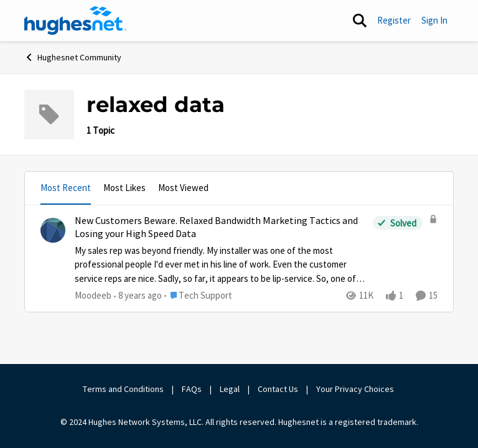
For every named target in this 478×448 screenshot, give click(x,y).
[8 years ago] (138, 296)
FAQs (192, 389)
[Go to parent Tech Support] (198, 296)
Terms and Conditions (123, 389)
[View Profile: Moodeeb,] (53, 230)
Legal (230, 389)
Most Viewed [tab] (183, 188)
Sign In (434, 20)
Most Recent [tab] (66, 188)
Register (394, 20)
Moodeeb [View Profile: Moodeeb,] (93, 295)
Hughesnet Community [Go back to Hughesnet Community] (73, 57)
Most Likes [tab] (124, 188)
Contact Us (278, 389)
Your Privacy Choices (356, 389)
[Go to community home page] (75, 21)
